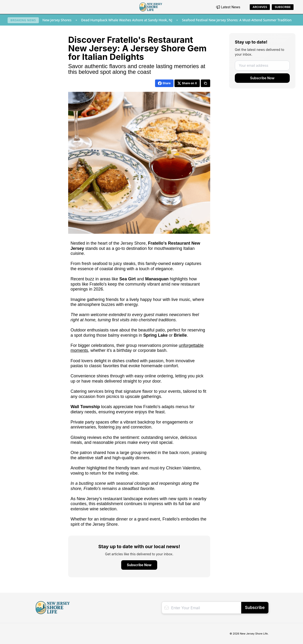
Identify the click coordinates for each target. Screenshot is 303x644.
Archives (260, 7)
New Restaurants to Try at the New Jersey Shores (49, 20)
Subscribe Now (262, 78)
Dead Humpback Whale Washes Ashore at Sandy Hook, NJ (142, 20)
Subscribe (283, 7)
